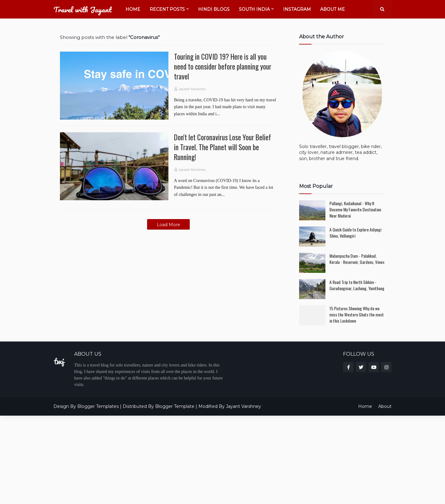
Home (365, 406)
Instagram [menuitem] (297, 9)
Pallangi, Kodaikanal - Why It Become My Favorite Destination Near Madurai (355, 209)
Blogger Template (175, 406)
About (385, 406)
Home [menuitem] (133, 9)
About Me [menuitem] (333, 9)
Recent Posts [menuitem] (167, 9)
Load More (168, 225)
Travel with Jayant (83, 9)
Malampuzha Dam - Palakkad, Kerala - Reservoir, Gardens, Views (357, 259)
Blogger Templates (98, 406)
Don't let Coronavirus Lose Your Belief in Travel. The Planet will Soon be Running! (222, 147)
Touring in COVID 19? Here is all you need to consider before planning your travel (223, 67)
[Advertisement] (185, 459)
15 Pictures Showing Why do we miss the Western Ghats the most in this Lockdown (357, 314)
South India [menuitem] (254, 9)
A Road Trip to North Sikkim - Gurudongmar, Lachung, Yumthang (357, 285)
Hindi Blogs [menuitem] (214, 9)
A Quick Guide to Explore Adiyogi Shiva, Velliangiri (355, 233)
